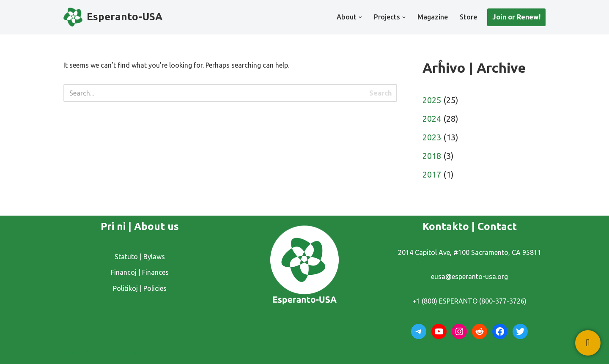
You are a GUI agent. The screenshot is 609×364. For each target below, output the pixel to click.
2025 (432, 100)
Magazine (433, 17)
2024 (432, 119)
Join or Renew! (516, 17)
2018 (432, 156)
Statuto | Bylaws (140, 257)
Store (468, 17)
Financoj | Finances (140, 272)
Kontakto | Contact (470, 226)
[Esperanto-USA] (113, 17)
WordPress (138, 353)
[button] (360, 17)
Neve (71, 353)
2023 (432, 137)
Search (380, 93)
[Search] (214, 93)
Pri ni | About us (140, 226)
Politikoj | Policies (140, 288)
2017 (432, 174)
